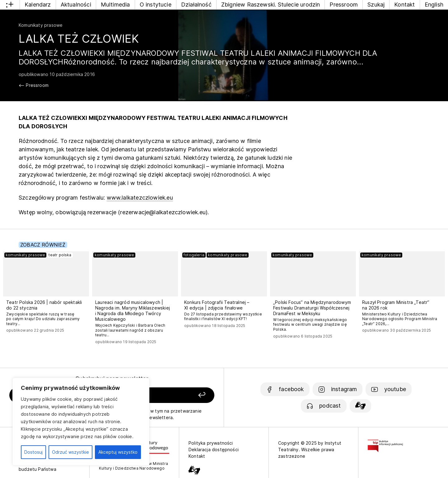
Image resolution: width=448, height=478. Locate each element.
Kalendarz (38, 5)
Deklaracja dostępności (214, 450)
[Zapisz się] (175, 395)
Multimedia (115, 5)
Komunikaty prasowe (41, 25)
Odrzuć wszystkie (70, 452)
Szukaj (376, 5)
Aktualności (76, 5)
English (434, 5)
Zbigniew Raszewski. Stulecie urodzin (271, 5)
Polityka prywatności (211, 443)
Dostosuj (33, 452)
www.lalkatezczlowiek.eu (140, 198)
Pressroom (344, 5)
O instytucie (156, 5)
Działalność (196, 5)
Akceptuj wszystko (118, 452)
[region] (81, 422)
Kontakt (404, 5)
